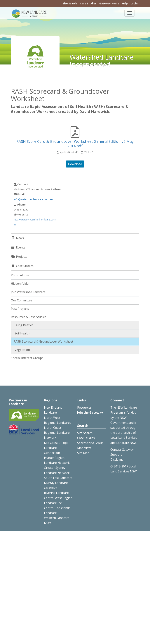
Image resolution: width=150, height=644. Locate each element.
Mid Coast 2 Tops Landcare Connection (56, 448)
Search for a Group (90, 443)
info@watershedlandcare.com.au (33, 199)
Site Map (83, 453)
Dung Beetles (24, 325)
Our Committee (21, 300)
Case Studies (88, 3)
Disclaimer (118, 460)
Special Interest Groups (27, 358)
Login (134, 3)
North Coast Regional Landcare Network (57, 433)
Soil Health (22, 333)
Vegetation (22, 350)
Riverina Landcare (56, 493)
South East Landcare (58, 478)
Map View (84, 448)
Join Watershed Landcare (28, 292)
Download (75, 164)
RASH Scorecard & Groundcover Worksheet (43, 341)
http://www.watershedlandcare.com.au (35, 222)
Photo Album (20, 275)
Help (125, 3)
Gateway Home (109, 3)
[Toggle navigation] (130, 13)
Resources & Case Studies (29, 317)
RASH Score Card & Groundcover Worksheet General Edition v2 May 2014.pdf (75, 144)
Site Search (70, 3)
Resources (84, 408)
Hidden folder (20, 284)
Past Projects (20, 309)
